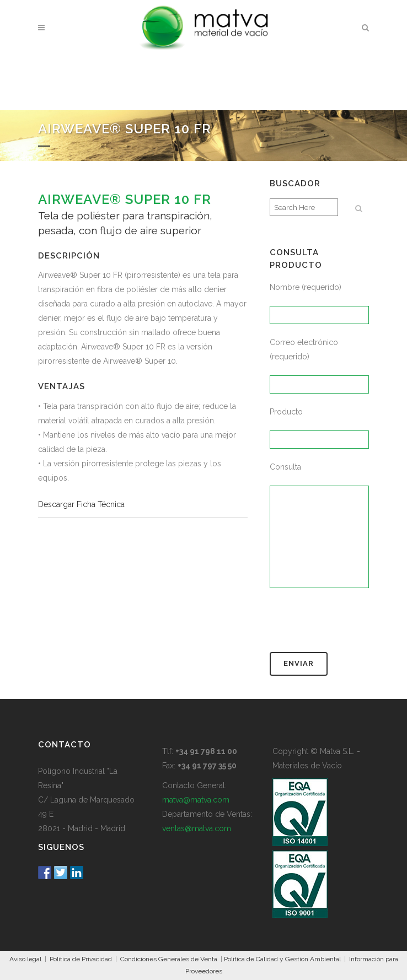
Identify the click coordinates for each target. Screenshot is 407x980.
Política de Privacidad (81, 959)
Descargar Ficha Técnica (81, 504)
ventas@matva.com (197, 828)
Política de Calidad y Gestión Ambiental (282, 959)
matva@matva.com (196, 800)
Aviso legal (25, 959)
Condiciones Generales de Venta (169, 959)
